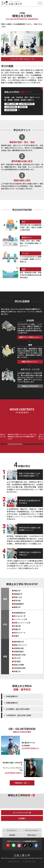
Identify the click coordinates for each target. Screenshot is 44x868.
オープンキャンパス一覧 (22, 813)
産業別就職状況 (12, 703)
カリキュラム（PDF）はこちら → (21, 59)
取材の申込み (32, 835)
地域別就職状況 (12, 696)
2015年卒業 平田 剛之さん (30, 748)
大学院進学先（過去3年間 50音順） (19, 715)
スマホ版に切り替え (29, 861)
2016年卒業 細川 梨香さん (14, 773)
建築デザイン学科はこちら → (30, 337)
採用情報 (12, 835)
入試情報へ (22, 818)
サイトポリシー (12, 830)
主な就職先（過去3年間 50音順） (18, 709)
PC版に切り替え (14, 861)
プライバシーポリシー (32, 830)
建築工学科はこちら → (30, 362)
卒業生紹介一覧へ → (22, 783)
